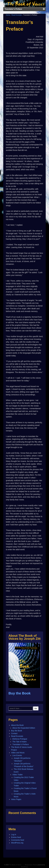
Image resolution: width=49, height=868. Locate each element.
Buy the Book (20, 693)
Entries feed (16, 837)
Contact (14, 733)
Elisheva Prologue (20, 739)
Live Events (17, 755)
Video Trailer (18, 775)
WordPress (24, 867)
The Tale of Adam (20, 742)
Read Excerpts (17, 15)
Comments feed (18, 840)
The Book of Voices (15, 865)
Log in (14, 835)
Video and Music (18, 753)
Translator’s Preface (21, 744)
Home (8, 15)
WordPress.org (17, 843)
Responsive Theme (31, 865)
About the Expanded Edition (24, 728)
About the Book (17, 725)
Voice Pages (16, 799)
